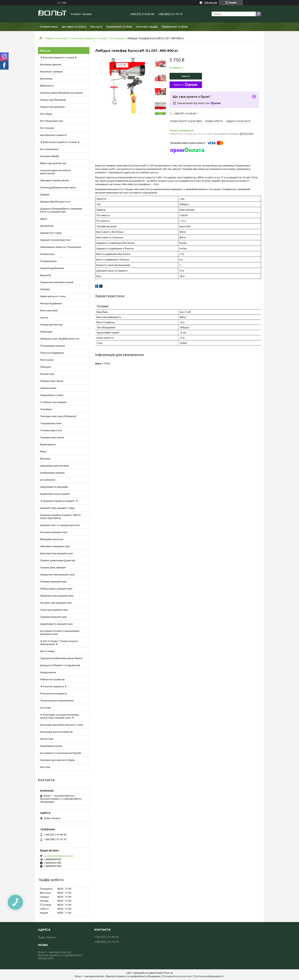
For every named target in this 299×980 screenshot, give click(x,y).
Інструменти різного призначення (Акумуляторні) (60, 632)
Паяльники (46, 332)
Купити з (186, 85)
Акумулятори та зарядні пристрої (60, 525)
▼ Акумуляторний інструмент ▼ (59, 501)
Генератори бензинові (53, 100)
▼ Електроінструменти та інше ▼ (60, 142)
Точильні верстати (51, 430)
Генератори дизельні (52, 107)
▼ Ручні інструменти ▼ (54, 686)
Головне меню (49, 27)
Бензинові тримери (51, 71)
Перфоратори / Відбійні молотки (60, 339)
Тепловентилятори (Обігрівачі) (58, 416)
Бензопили (46, 79)
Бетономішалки (49, 149)
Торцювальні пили (51, 423)
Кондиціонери (48, 261)
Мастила (45, 767)
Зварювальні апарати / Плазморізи (61, 247)
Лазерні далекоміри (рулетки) (58, 560)
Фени (43, 451)
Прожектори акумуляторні (56, 603)
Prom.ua (168, 973)
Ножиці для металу (51, 325)
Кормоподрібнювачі (52, 268)
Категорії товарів (147, 27)
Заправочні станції (51, 233)
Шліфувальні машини (52, 473)
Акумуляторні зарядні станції (57, 508)
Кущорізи (45, 275)
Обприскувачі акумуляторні (56, 589)
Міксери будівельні (51, 303)
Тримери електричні (52, 437)
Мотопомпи (47, 128)
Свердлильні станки (52, 395)
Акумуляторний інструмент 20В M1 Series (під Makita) (60, 517)
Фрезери (45, 459)
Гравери (45, 194)
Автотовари (47, 651)
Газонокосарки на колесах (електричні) (55, 172)
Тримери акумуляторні (53, 617)
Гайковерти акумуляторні (55, 546)
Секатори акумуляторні (54, 610)
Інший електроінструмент (55, 494)
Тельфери (46, 409)
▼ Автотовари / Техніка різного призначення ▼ (59, 643)
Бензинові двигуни (51, 64)
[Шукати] (258, 14)
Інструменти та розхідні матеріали (61, 753)
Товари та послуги (56, 38)
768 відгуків (210, 3)
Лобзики (45, 289)
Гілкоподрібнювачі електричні (58, 187)
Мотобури (46, 114)
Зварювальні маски (51, 746)
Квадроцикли (48, 672)
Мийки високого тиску (53, 296)
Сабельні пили (48, 388)
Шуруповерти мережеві (54, 487)
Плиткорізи (47, 360)
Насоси (44, 317)
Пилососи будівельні (52, 353)
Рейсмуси (45, 367)
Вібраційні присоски (52, 539)
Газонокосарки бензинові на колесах (61, 93)
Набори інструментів (52, 679)
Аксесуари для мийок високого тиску (62, 725)
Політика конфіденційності (209, 976)
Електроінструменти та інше (89, 38)
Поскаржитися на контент (178, 976)
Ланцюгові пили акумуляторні (57, 574)
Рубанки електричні (52, 381)
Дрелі (43, 219)
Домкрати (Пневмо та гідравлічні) (60, 665)
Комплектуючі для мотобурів (57, 760)
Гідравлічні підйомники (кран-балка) (61, 658)
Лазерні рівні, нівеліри (53, 567)
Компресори (47, 254)
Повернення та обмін (119, 27)
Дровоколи (47, 226)
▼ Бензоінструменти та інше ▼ (59, 57)
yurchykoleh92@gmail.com (58, 856)
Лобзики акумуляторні (53, 582)
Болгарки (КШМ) (50, 156)
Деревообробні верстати (55, 202)
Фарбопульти (48, 444)
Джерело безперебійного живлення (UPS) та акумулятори (61, 210)
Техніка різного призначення (57, 700)
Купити (186, 76)
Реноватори (47, 374)
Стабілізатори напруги (53, 402)
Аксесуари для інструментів (56, 732)
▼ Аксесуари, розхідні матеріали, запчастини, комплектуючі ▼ (60, 716)
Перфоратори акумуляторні (57, 596)
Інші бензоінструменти (53, 135)
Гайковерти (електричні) (54, 180)
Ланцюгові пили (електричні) (57, 282)
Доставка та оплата (74, 27)
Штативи (45, 708)
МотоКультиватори (52, 121)
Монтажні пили (49, 310)
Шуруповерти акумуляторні (56, 624)
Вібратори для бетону (53, 163)
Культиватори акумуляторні (56, 553)
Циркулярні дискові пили (54, 466)
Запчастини (47, 739)
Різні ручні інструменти (53, 693)
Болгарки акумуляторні (54, 532)
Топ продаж (117, 38)
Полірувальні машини (52, 346)
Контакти (96, 27)
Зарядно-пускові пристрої (55, 240)
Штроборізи (47, 480)
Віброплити (47, 86)
